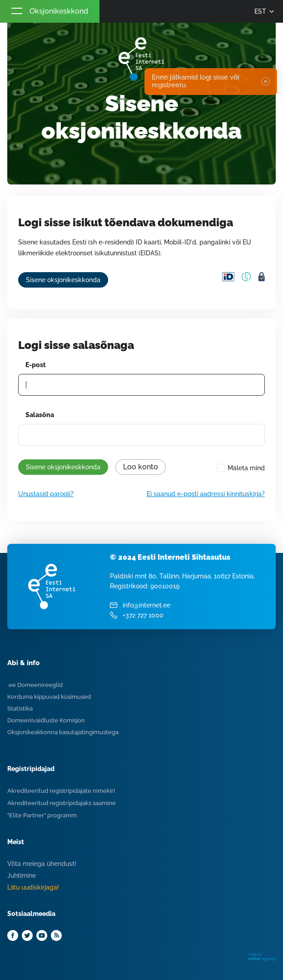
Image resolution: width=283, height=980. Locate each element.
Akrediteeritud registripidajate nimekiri (61, 791)
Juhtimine (22, 876)
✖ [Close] (265, 81)
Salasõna (40, 415)
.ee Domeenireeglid (35, 685)
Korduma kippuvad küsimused (49, 697)
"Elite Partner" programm (42, 815)
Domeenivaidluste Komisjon (46, 720)
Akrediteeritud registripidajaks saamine (62, 803)
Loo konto (141, 467)
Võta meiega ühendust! (42, 864)
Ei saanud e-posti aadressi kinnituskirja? (206, 494)
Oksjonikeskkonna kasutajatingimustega (63, 732)
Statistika (20, 709)
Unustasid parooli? (46, 494)
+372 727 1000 (143, 615)
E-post (36, 365)
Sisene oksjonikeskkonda (63, 280)
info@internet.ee (146, 605)
